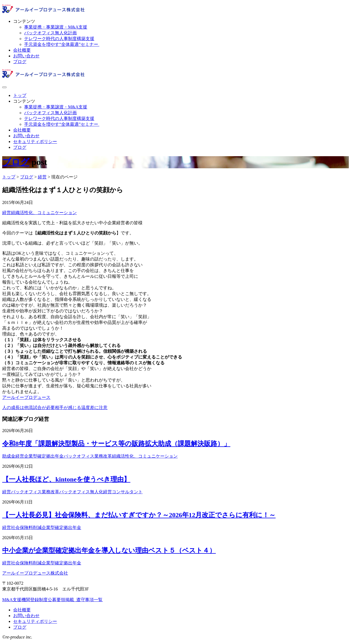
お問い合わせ (26, 56)
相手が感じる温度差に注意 (81, 408)
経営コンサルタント (123, 492)
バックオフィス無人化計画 (50, 33)
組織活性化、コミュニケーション (44, 213)
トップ (20, 95)
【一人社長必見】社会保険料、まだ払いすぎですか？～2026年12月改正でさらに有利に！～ (139, 515)
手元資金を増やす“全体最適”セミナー (62, 44)
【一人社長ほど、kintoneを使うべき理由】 (66, 479)
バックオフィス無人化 (81, 492)
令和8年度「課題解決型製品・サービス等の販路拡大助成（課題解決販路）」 (116, 444)
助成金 (9, 456)
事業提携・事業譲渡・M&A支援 (56, 27)
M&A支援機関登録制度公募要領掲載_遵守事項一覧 (52, 600)
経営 (7, 213)
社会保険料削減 (26, 527)
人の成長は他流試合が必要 (29, 408)
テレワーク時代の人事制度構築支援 (59, 39)
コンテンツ (24, 21)
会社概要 (22, 50)
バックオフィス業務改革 (88, 456)
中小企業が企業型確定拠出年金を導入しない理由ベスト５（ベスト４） (109, 550)
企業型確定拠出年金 (44, 456)
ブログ (20, 62)
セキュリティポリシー (35, 142)
